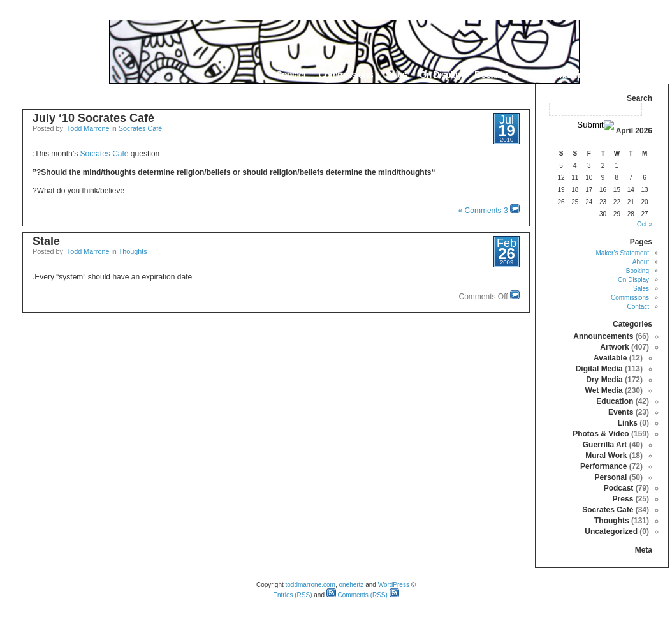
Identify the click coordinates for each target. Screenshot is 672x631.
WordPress (394, 585)
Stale (46, 241)
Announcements (603, 336)
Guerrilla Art (605, 445)
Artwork (614, 347)
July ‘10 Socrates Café (93, 118)
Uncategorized (611, 531)
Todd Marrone (88, 128)
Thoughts (133, 251)
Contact (290, 74)
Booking (491, 74)
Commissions (345, 74)
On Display (441, 74)
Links (628, 423)
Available (610, 358)
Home (653, 74)
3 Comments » (483, 211)
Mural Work (606, 456)
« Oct (645, 224)
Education (615, 401)
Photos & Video (601, 434)
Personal (611, 477)
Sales (396, 74)
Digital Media (599, 369)
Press (623, 499)
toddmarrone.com (310, 585)
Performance (603, 466)
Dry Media (604, 380)
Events (621, 412)
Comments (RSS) (357, 595)
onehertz (351, 585)
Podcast (619, 488)
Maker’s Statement (592, 74)
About (532, 74)
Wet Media (604, 390)
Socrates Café (140, 128)
